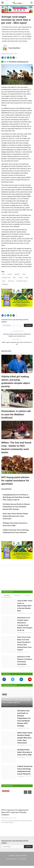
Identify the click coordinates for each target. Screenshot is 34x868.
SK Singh (19, 652)
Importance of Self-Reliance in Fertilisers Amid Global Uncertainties (25, 660)
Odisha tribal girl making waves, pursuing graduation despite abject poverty (16, 381)
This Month (17, 595)
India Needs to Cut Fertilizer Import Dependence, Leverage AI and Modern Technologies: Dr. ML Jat (25, 624)
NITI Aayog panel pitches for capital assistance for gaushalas (15, 481)
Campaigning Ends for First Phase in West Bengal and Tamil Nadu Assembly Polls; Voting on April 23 (16, 497)
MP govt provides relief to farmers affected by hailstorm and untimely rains (17, 335)
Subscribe (28, 325)
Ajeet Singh (20, 730)
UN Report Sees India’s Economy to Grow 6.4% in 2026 (25, 754)
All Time (27, 595)
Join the (15, 62)
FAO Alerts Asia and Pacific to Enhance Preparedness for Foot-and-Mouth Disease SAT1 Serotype (16, 507)
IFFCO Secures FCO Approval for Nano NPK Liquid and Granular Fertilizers (15, 815)
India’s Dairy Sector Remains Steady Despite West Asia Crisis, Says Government (15, 516)
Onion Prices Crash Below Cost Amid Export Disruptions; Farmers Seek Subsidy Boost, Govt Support (24, 643)
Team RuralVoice (14, 48)
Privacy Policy (22, 861)
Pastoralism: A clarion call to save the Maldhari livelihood (16, 414)
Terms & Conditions (12, 861)
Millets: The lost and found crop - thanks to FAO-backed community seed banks (16, 447)
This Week (7, 595)
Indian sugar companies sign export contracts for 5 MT (17, 343)
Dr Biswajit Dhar (21, 667)
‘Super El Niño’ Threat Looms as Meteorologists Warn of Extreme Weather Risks (25, 606)
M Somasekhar (21, 778)
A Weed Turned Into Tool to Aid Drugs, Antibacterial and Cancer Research (25, 772)
